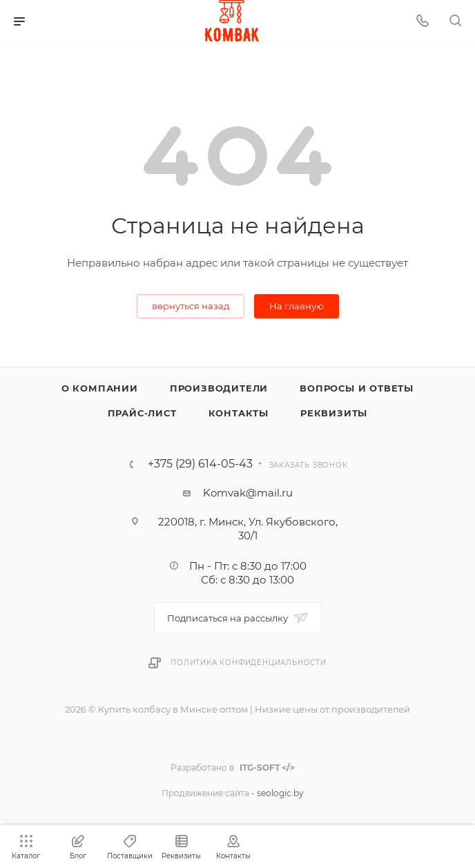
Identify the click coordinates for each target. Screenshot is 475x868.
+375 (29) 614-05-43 (200, 464)
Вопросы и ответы (357, 388)
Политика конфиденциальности (249, 663)
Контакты (239, 413)
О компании (100, 388)
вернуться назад (191, 306)
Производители (219, 388)
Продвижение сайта (205, 793)
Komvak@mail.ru (248, 493)
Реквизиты (334, 413)
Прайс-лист (142, 413)
